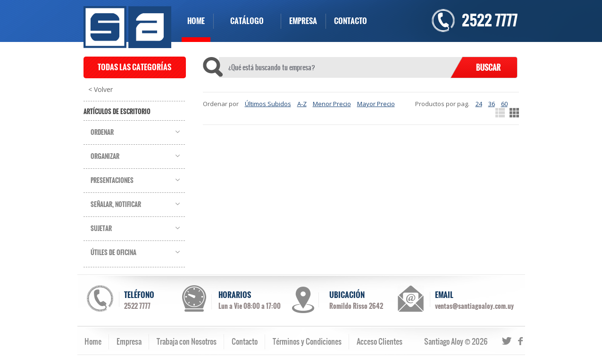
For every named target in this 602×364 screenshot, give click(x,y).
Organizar (105, 157)
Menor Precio (332, 104)
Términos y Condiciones (307, 341)
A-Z (302, 104)
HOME (196, 21)
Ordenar (102, 132)
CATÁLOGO (247, 21)
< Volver (100, 90)
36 (492, 104)
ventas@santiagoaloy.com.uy (474, 306)
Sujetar (101, 229)
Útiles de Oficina (113, 253)
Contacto (245, 341)
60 (504, 104)
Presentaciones (112, 181)
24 (479, 104)
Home (93, 341)
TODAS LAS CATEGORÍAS (134, 67)
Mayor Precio (376, 104)
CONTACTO (351, 21)
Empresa (129, 341)
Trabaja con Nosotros (187, 341)
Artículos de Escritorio (117, 112)
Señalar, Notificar (116, 205)
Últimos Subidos (268, 104)
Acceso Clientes (380, 341)
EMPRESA (303, 21)
